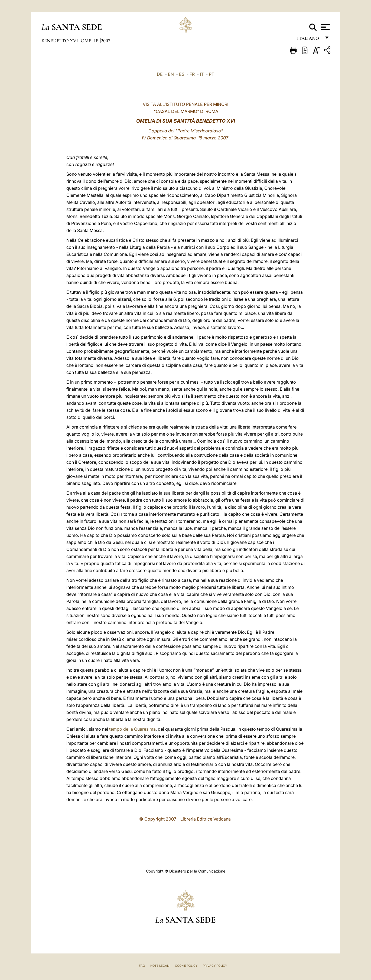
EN (171, 74)
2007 (106, 41)
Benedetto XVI (60, 41)
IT (202, 74)
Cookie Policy (186, 966)
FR (192, 74)
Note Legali (160, 966)
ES (182, 74)
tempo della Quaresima (132, 729)
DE (160, 74)
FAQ (142, 966)
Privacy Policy (215, 966)
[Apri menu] (325, 27)
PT (211, 74)
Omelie (90, 41)
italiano (309, 40)
